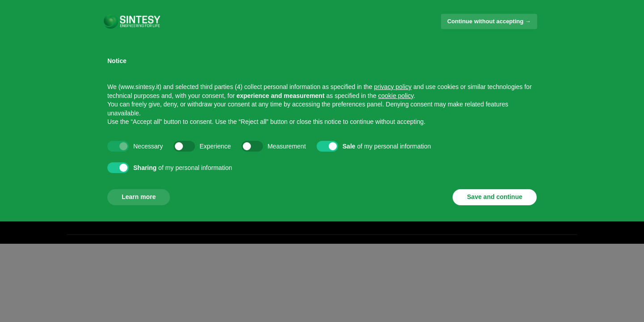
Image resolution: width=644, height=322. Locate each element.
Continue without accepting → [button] (489, 21)
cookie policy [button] (396, 96)
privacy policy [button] (393, 87)
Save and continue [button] (495, 197)
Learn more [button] (139, 197)
